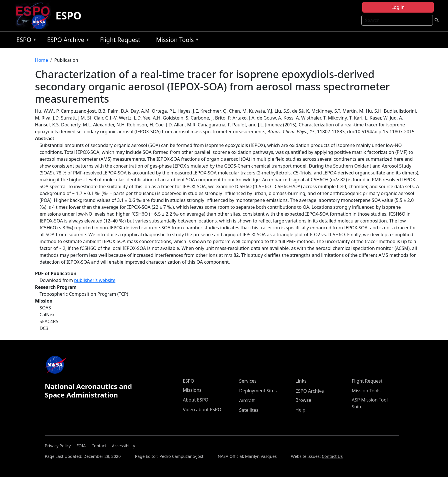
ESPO (68, 16)
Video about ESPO (202, 410)
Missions (192, 390)
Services (248, 381)
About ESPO (196, 400)
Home (41, 60)
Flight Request (120, 40)
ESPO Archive (67, 41)
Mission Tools (176, 41)
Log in (398, 7)
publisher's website (95, 280)
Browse (303, 400)
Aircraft (247, 400)
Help (300, 410)
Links (301, 381)
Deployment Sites (258, 391)
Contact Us (332, 456)
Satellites (249, 410)
